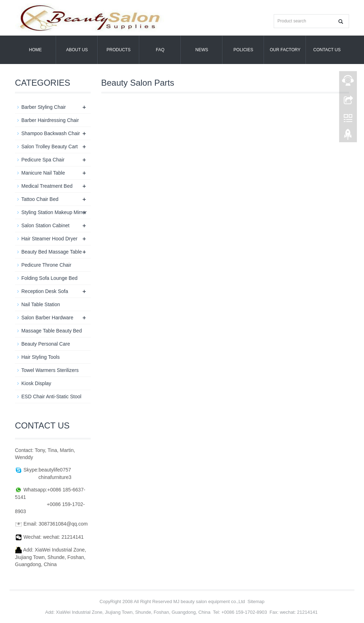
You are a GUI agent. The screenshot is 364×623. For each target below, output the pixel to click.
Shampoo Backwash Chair (51, 133)
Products (119, 50)
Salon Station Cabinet (45, 225)
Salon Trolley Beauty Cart (50, 147)
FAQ (160, 50)
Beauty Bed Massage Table (52, 252)
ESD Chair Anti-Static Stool (51, 396)
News (202, 50)
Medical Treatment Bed (47, 186)
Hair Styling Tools (41, 357)
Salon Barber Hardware (47, 318)
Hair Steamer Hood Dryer (49, 239)
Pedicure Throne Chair (46, 265)
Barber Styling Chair (44, 107)
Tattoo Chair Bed (40, 199)
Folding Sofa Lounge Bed (49, 278)
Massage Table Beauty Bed (52, 331)
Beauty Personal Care (46, 344)
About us (77, 50)
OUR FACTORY (285, 50)
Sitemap (256, 601)
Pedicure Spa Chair (43, 160)
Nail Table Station (41, 304)
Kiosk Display (36, 383)
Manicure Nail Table (43, 173)
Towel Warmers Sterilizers (50, 370)
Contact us (327, 50)
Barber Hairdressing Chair (50, 120)
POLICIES (243, 50)
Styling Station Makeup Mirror (54, 212)
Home (36, 50)
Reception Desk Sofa (45, 291)
